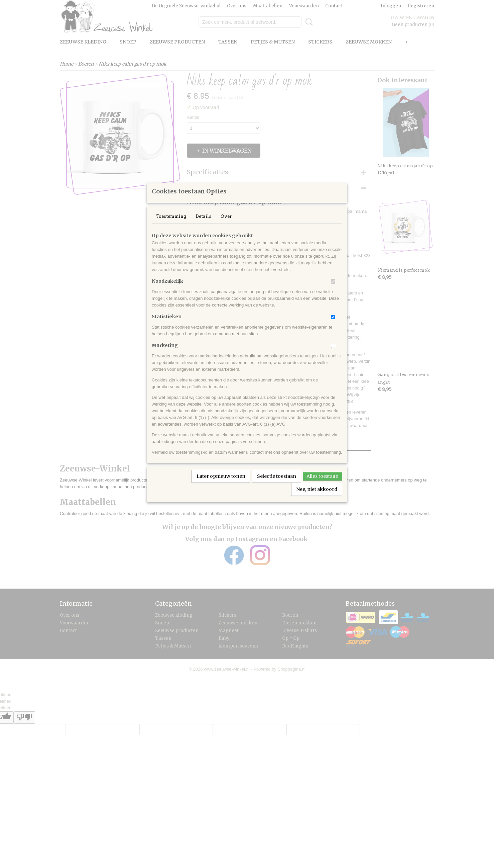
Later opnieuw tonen (221, 485)
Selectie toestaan (277, 485)
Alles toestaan (323, 485)
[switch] (333, 290)
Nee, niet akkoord (317, 498)
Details (203, 225)
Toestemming (171, 225)
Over (226, 225)
